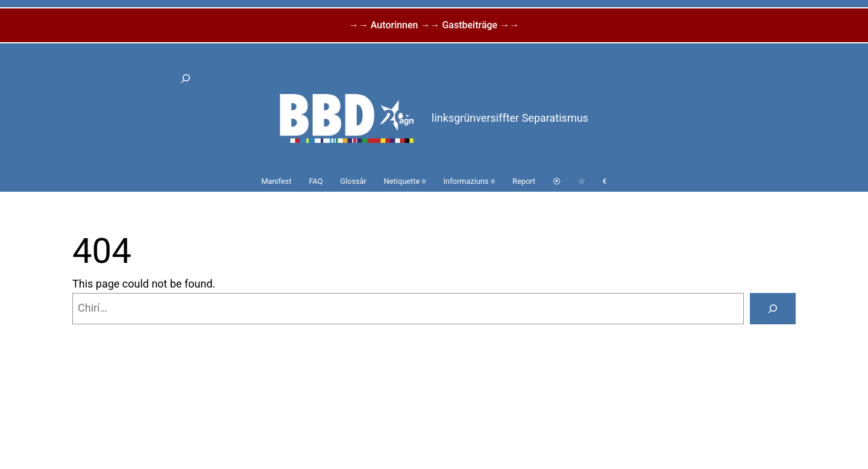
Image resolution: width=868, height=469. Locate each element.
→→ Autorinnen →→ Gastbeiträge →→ (434, 25)
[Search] (773, 309)
